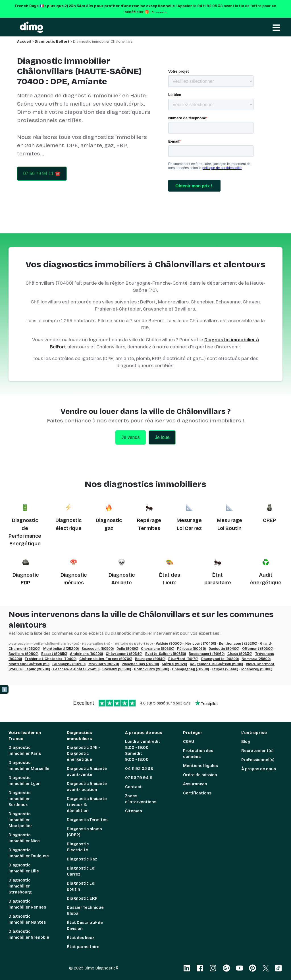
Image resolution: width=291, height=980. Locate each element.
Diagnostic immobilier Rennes (27, 904)
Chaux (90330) (240, 654)
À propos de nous (259, 769)
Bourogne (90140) (150, 659)
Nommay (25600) (256, 659)
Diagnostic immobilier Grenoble (29, 934)
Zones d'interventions (141, 799)
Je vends (130, 437)
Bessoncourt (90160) (207, 654)
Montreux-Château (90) (29, 664)
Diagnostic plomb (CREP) (84, 832)
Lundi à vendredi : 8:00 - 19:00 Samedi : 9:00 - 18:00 (143, 751)
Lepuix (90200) (37, 669)
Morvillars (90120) (104, 664)
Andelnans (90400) (86, 654)
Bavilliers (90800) (23, 654)
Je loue (162, 437)
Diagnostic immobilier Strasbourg (20, 886)
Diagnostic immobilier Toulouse (29, 853)
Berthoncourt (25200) (238, 644)
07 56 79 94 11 (139, 778)
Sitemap (134, 811)
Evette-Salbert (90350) (166, 654)
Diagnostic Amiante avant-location (87, 787)
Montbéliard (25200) (61, 649)
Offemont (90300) (258, 649)
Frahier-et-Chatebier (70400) (51, 659)
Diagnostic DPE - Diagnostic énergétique (83, 754)
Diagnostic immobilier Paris (25, 751)
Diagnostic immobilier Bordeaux (19, 799)
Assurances (195, 784)
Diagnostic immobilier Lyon (25, 781)
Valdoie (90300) (169, 644)
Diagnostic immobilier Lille (24, 868)
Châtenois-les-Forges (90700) (106, 659)
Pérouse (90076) (191, 649)
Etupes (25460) (225, 669)
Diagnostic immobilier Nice (24, 838)
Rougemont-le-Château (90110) (216, 664)
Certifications (197, 793)
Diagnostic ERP (82, 898)
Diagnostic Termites (87, 820)
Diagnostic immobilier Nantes (27, 919)
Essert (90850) (54, 654)
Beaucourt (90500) (98, 649)
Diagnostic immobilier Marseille (29, 766)
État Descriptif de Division (85, 926)
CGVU (189, 742)
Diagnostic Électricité (78, 847)
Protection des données (198, 754)
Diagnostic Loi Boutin (81, 886)
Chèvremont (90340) (124, 654)
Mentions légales (200, 766)
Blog (246, 742)
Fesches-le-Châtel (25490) (76, 669)
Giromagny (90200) (69, 664)
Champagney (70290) (190, 669)
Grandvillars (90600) (151, 669)
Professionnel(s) (258, 760)
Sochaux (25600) (117, 669)
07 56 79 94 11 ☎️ (42, 173)
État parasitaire (83, 947)
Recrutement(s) (257, 751)
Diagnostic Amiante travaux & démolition (87, 805)
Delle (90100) (127, 649)
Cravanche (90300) (158, 649)
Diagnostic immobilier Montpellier (20, 820)
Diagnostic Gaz (82, 859)
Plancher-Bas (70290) (140, 664)
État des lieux (81, 938)
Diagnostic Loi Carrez (81, 871)
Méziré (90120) (174, 664)
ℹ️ (5, 690)
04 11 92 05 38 (139, 769)
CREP (269, 520)
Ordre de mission (200, 775)
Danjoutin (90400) (224, 649)
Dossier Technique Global (85, 911)
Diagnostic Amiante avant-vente (87, 772)
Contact (133, 787)
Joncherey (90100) (257, 669)
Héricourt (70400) (201, 644)
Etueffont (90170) (183, 659)
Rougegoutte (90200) (220, 659)
